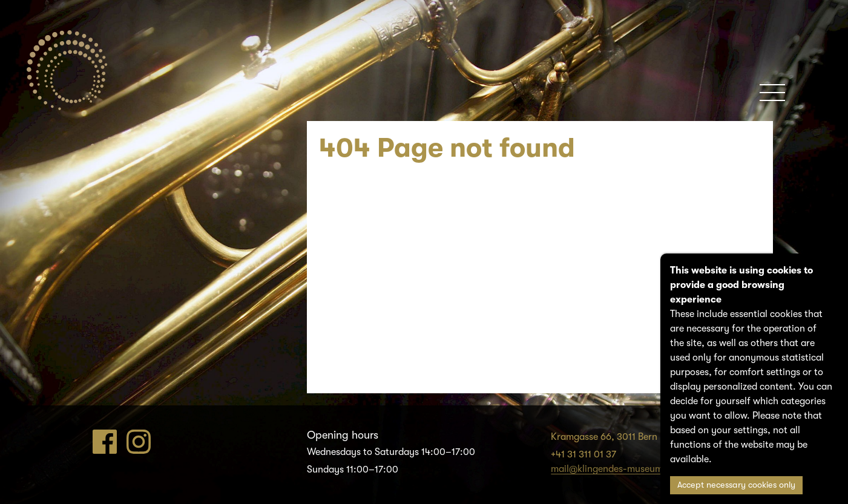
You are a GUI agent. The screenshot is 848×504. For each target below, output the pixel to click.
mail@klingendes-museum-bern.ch (625, 469)
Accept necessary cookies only (736, 485)
